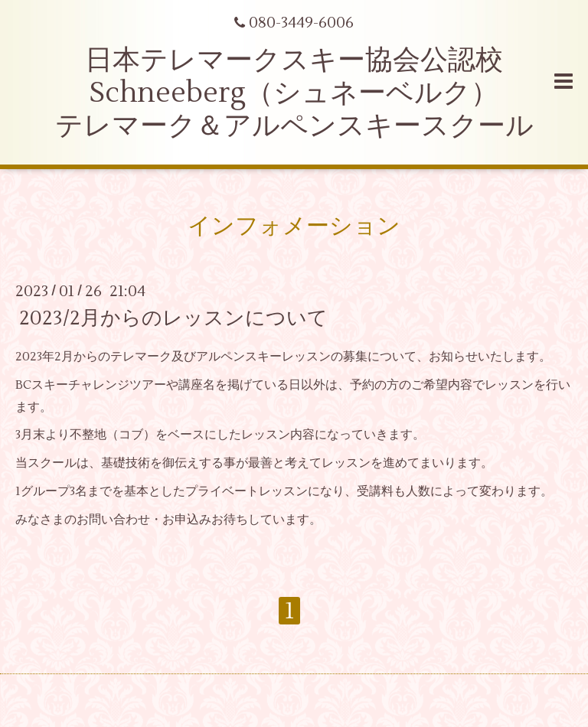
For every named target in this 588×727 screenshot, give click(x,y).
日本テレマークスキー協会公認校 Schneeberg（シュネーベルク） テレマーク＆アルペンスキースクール (294, 93)
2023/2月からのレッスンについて (173, 318)
